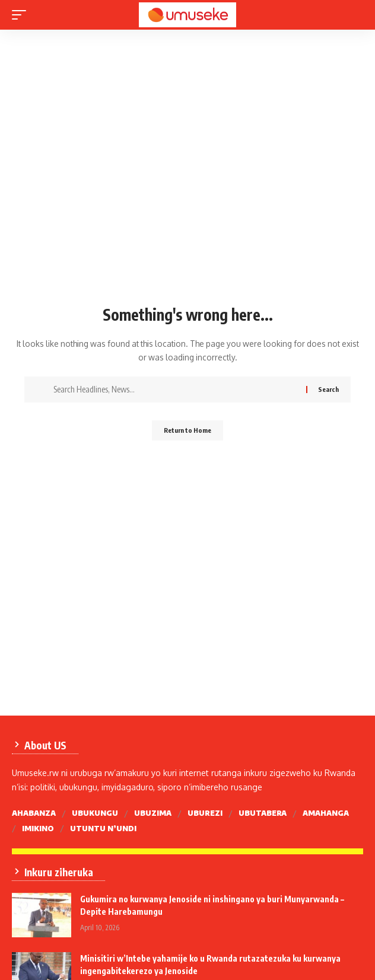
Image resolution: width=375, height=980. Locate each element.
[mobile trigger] (22, 15)
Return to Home (188, 430)
